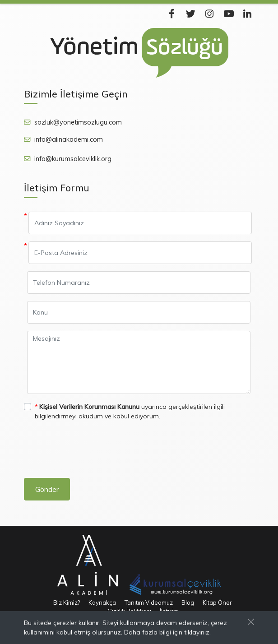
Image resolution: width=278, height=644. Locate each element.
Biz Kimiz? (67, 602)
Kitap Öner (217, 602)
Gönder (47, 489)
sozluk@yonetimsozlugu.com (78, 122)
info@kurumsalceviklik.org (73, 159)
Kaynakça (102, 602)
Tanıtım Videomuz (149, 602)
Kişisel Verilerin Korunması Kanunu (89, 407)
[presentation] (93, 453)
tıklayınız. (197, 633)
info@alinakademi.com (69, 139)
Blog (188, 602)
